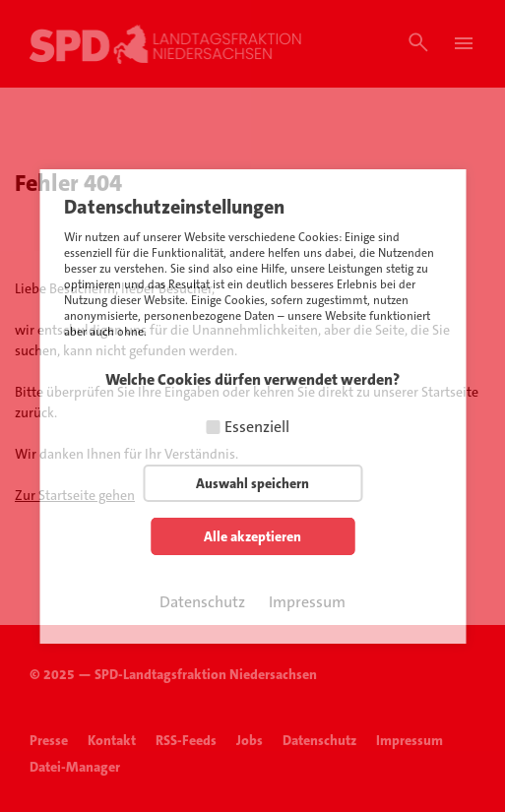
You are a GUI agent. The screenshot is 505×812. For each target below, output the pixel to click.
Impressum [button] (307, 602)
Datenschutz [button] (202, 602)
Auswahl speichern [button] (252, 483)
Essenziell (257, 427)
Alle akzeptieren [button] (252, 536)
